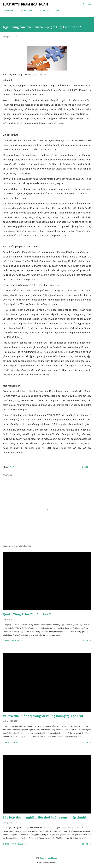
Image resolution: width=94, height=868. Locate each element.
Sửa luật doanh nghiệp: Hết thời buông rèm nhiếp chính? (45, 817)
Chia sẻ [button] (85, 467)
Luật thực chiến (24, 10)
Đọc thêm (86, 641)
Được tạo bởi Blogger (47, 858)
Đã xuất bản (43, 10)
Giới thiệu (7, 10)
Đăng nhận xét (19, 641)
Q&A (56, 10)
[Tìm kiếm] (84, 4)
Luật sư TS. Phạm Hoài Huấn (25, 4)
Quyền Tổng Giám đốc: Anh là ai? (27, 614)
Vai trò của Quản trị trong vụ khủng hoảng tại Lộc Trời (43, 716)
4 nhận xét (17, 742)
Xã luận (13, 467)
